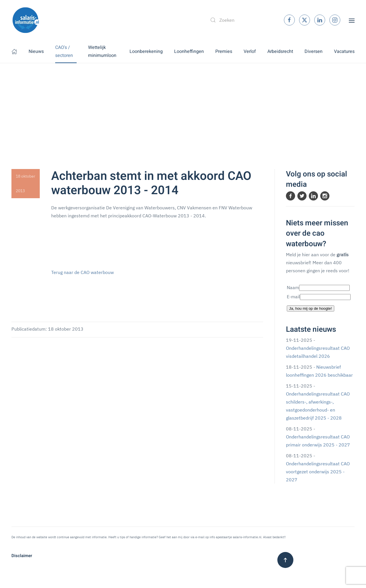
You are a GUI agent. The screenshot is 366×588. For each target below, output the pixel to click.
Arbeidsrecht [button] (280, 51)
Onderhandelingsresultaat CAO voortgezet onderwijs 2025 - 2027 (318, 472)
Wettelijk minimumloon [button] (102, 51)
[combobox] (241, 20)
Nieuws (36, 51)
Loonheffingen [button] (189, 51)
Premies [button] (224, 51)
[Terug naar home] (26, 20)
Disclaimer (22, 556)
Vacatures (344, 51)
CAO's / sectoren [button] (64, 51)
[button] (352, 20)
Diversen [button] (314, 51)
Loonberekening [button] (146, 51)
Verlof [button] (250, 51)
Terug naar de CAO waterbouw (82, 272)
